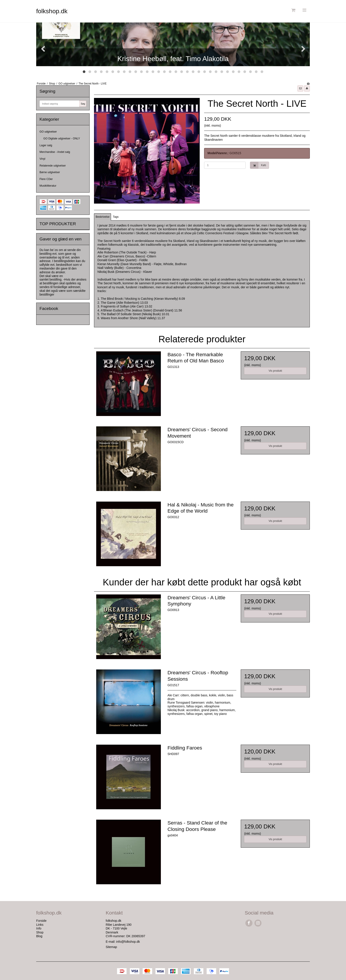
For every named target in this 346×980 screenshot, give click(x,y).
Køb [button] (258, 165)
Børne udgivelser (50, 172)
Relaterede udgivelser (53, 166)
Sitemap (111, 947)
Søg (83, 104)
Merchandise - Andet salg (55, 152)
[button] (300, 88)
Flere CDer (46, 179)
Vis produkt (275, 371)
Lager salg (46, 145)
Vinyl (42, 159)
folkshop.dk (52, 11)
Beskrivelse (103, 217)
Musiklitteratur (48, 186)
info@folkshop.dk (128, 942)
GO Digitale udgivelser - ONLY (62, 139)
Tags (116, 217)
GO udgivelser (48, 132)
